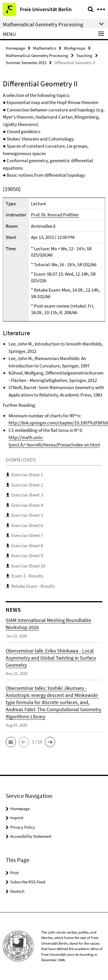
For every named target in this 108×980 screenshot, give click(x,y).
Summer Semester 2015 (26, 63)
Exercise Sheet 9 (27, 556)
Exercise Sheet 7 (27, 535)
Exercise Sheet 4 (27, 505)
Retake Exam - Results (33, 586)
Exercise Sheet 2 (27, 485)
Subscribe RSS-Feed (28, 882)
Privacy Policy (23, 827)
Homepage (15, 48)
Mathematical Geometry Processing (37, 55)
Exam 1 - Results (27, 576)
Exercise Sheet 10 (28, 566)
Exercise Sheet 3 (27, 495)
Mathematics (44, 48)
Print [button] (14, 873)
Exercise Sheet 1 (27, 475)
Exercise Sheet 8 (27, 546)
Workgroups (75, 48)
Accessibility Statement (31, 836)
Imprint (17, 818)
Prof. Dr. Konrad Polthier (55, 215)
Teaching (84, 55)
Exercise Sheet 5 (27, 515)
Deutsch (17, 891)
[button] (11, 742)
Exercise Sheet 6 (27, 525)
